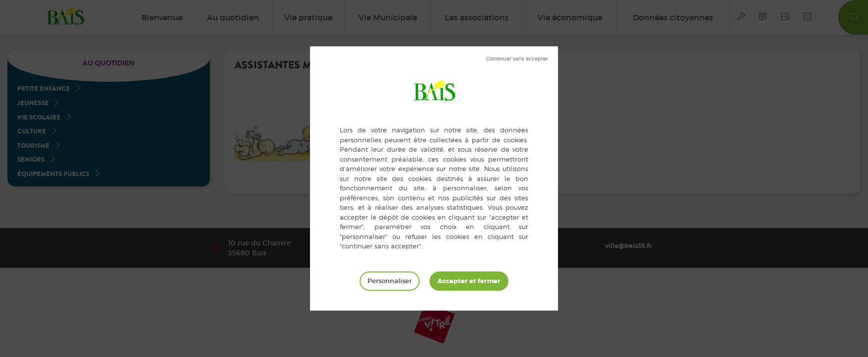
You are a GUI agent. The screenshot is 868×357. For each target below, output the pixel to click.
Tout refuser (517, 59)
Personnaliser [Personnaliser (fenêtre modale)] (390, 281)
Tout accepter (469, 281)
